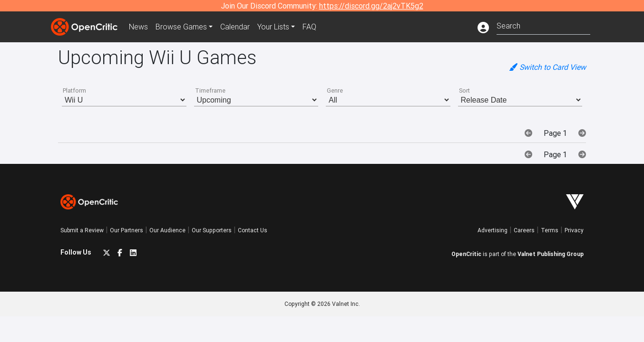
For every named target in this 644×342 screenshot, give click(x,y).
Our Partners (127, 230)
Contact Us (253, 230)
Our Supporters (212, 230)
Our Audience (167, 230)
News (138, 27)
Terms (550, 230)
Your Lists (273, 27)
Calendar (235, 27)
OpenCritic (466, 254)
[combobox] (543, 25)
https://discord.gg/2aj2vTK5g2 (371, 6)
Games (181, 27)
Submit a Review (82, 230)
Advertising (493, 230)
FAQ (309, 27)
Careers (524, 230)
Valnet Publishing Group (551, 254)
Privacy (574, 230)
